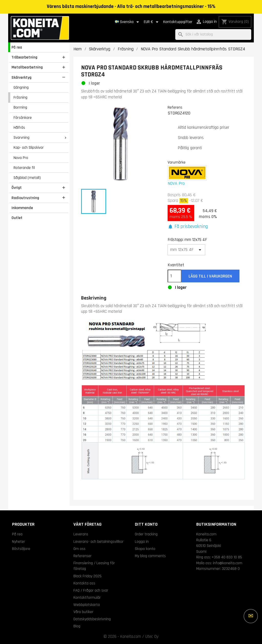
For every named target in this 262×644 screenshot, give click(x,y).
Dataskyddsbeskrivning (92, 619)
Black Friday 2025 (88, 576)
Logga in (142, 542)
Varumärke (177, 162)
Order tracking (146, 534)
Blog (77, 626)
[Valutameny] (152, 22)
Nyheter (19, 542)
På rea (17, 47)
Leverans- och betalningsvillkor (99, 542)
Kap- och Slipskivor (29, 147)
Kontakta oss (84, 583)
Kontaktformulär (87, 597)
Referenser (83, 556)
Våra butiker (83, 612)
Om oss (79, 549)
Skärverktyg (21, 77)
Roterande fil (24, 168)
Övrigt (17, 188)
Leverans (81, 534)
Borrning (20, 107)
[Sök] (213, 35)
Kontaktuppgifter (178, 22)
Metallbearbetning (27, 67)
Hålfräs (19, 128)
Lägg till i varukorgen (210, 276)
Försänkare (23, 118)
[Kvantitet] (174, 276)
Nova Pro (21, 158)
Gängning (21, 87)
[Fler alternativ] (251, 616)
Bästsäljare (21, 549)
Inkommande (22, 208)
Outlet (17, 218)
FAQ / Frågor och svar (91, 590)
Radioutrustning (25, 198)
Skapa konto (145, 549)
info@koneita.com (228, 563)
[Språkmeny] (128, 22)
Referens (175, 107)
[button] (188, 227)
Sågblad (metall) (27, 178)
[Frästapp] (187, 250)
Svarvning (21, 137)
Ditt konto (146, 524)
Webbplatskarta (87, 605)
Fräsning (20, 97)
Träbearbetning (24, 57)
